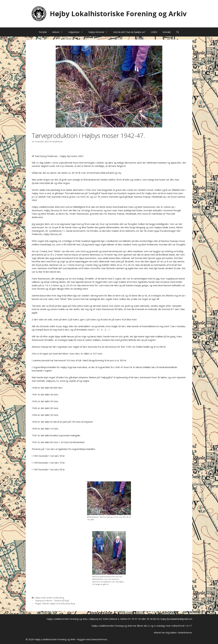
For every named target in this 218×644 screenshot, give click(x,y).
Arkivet (59, 32)
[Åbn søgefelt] (178, 32)
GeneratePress (99, 639)
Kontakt (167, 32)
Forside (43, 32)
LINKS (154, 32)
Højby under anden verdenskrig (49, 598)
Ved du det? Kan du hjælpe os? (129, 32)
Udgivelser (77, 32)
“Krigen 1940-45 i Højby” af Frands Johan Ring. (55, 604)
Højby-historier (99, 32)
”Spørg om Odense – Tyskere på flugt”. (52, 601)
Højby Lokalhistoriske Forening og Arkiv (118, 14)
